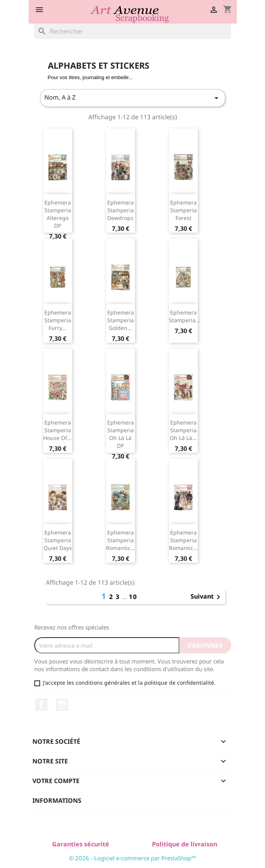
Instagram (62, 705)
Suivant (207, 597)
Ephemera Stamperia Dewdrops (121, 210)
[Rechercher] (133, 31)
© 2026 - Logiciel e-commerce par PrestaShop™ (132, 858)
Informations (57, 800)
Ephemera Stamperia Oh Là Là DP (121, 434)
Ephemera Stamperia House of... (57, 430)
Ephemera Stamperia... (185, 316)
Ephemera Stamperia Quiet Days (58, 540)
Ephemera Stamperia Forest (183, 210)
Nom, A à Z (133, 98)
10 (133, 597)
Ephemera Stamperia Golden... (121, 320)
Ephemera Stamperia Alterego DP (58, 214)
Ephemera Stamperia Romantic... (121, 540)
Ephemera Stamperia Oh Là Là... (183, 430)
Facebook (41, 705)
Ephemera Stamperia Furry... (58, 320)
